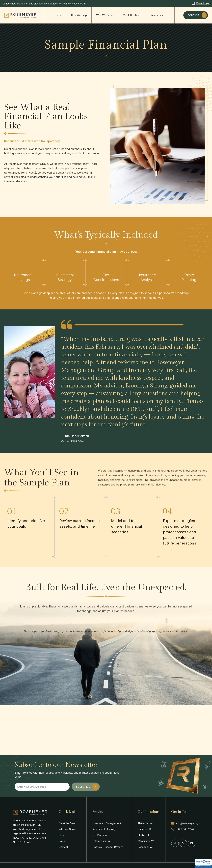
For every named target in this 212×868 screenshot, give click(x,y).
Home (58, 15)
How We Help (79, 15)
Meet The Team (132, 15)
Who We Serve (105, 15)
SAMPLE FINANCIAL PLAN (72, 4)
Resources (157, 15)
